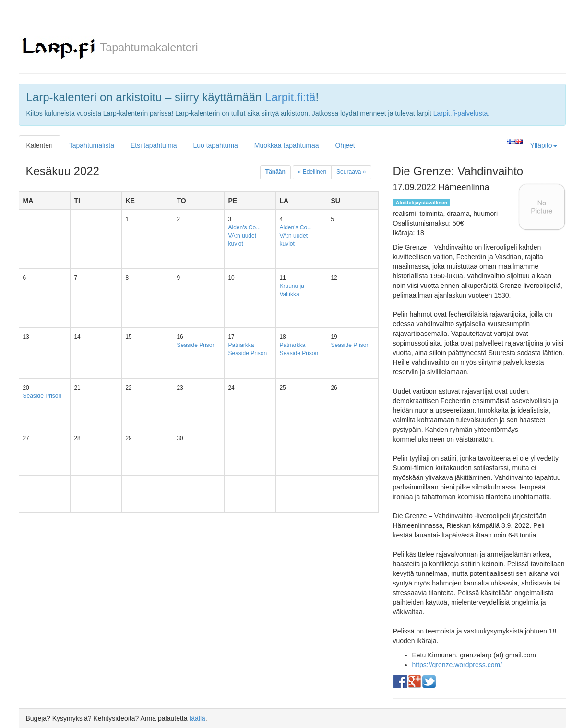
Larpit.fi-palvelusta (461, 113)
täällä (197, 718)
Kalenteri (40, 145)
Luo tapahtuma (215, 145)
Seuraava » (351, 172)
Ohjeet (345, 145)
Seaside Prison (197, 345)
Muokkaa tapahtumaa (287, 145)
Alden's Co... (245, 227)
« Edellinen (312, 172)
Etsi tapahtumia (154, 145)
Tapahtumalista (92, 145)
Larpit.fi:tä (290, 97)
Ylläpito (544, 145)
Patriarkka (241, 345)
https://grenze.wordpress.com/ (457, 665)
